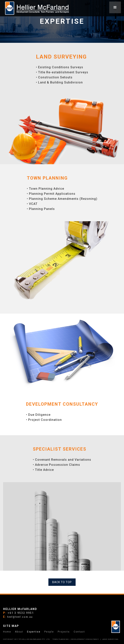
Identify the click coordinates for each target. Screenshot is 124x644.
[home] (36, 8)
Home (7, 632)
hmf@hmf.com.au (20, 617)
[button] (115, 7)
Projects (64, 632)
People (49, 632)
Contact (79, 632)
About (19, 632)
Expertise (34, 632)
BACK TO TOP (62, 582)
